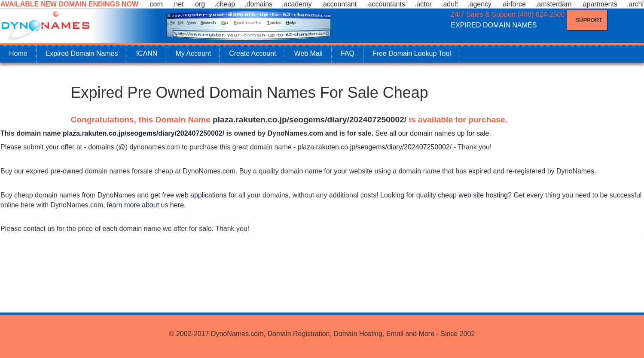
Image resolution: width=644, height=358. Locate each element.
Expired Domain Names (82, 53)
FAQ (348, 53)
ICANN (147, 53)
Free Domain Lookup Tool (412, 53)
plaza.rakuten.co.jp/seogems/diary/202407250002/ (310, 120)
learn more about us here (145, 205)
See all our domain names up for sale (432, 133)
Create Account (252, 53)
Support (589, 20)
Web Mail (308, 53)
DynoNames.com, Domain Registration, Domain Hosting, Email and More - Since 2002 (343, 334)
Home (18, 53)
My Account (193, 53)
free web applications (194, 195)
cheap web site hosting (473, 195)
